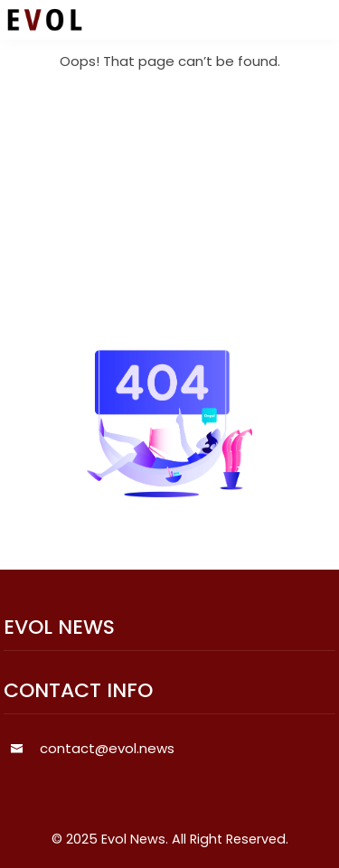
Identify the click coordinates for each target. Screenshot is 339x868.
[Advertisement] (169, 211)
